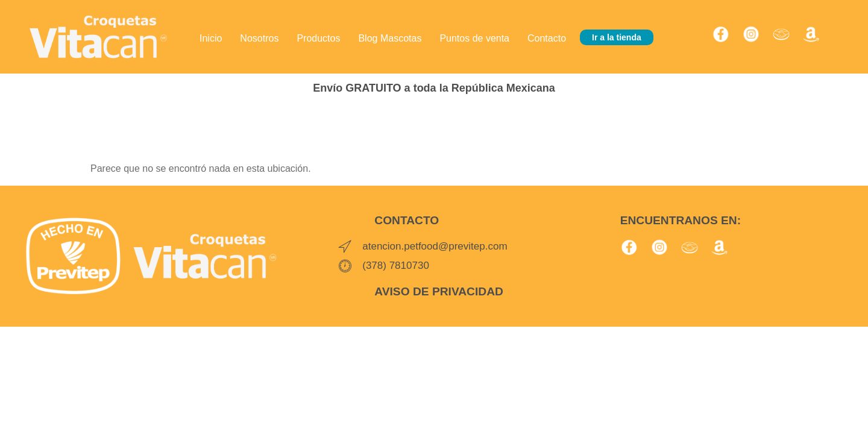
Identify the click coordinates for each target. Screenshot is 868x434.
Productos (318, 37)
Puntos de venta (474, 37)
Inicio (211, 37)
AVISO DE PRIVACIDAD (439, 291)
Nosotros (259, 37)
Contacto (547, 37)
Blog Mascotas (390, 37)
